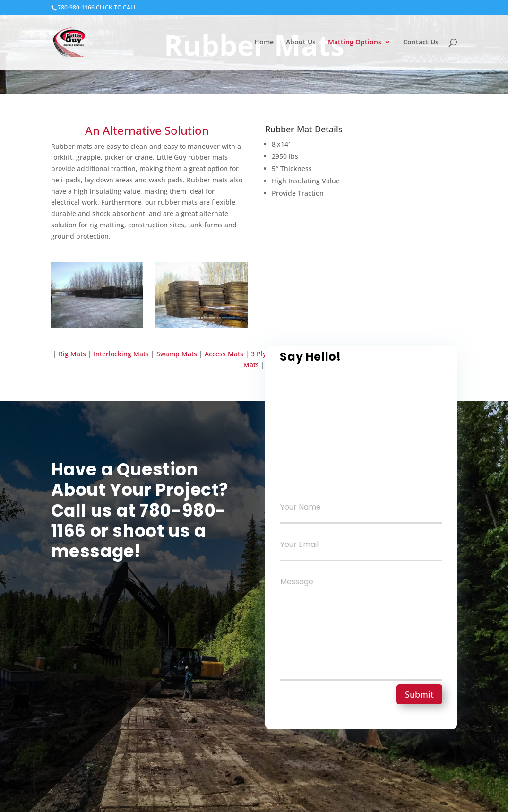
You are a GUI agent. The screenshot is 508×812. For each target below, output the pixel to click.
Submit (419, 694)
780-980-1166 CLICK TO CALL (97, 7)
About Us (301, 43)
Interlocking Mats (120, 354)
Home (264, 43)
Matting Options (355, 43)
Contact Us (421, 43)
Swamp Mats (177, 354)
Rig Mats (72, 354)
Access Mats (225, 354)
